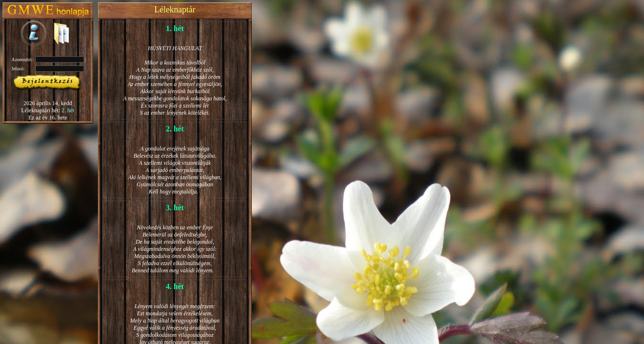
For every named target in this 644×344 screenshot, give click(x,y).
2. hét (68, 110)
